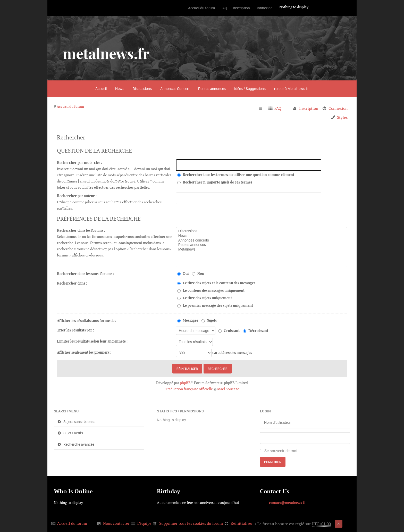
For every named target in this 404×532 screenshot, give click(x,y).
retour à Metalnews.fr (291, 89)
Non (198, 273)
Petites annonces (212, 89)
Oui (183, 273)
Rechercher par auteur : (77, 196)
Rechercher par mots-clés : (79, 163)
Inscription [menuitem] (309, 108)
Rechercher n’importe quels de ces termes (215, 182)
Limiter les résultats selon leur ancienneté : (92, 341)
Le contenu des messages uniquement (211, 290)
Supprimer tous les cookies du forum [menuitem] (191, 523)
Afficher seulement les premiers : (84, 352)
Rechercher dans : (72, 283)
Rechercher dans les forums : (81, 230)
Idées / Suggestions (250, 89)
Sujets (209, 320)
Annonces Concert (175, 89)
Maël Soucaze (228, 389)
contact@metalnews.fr (287, 503)
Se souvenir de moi (281, 451)
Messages (188, 320)
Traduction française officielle (189, 389)
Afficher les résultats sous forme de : (87, 321)
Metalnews (262, 250)
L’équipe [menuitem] (144, 523)
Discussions (142, 89)
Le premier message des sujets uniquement (215, 305)
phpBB (185, 383)
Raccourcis (263, 109)
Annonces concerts (262, 240)
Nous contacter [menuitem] (116, 523)
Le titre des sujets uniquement (205, 298)
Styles (342, 117)
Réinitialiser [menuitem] (242, 523)
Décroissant (256, 331)
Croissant (229, 331)
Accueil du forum (70, 106)
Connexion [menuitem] (338, 108)
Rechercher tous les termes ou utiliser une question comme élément (236, 175)
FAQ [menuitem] (278, 108)
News (120, 89)
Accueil (101, 89)
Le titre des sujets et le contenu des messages (216, 283)
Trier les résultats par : (75, 330)
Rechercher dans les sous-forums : (86, 274)
